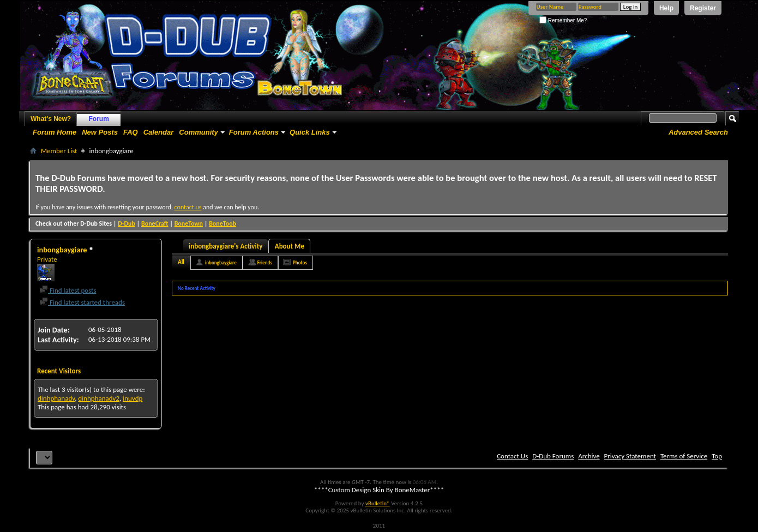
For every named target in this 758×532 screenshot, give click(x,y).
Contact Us (512, 456)
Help (666, 8)
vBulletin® (378, 503)
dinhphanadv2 (99, 398)
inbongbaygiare (221, 262)
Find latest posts (68, 290)
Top (717, 456)
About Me (290, 246)
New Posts (100, 132)
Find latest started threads (82, 302)
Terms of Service (684, 456)
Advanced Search (698, 132)
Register (703, 8)
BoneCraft (155, 223)
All (181, 262)
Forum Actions (254, 132)
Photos (300, 262)
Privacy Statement (630, 456)
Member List (59, 151)
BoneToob (222, 223)
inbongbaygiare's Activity (225, 246)
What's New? (51, 119)
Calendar (159, 132)
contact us (188, 207)
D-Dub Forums (553, 456)
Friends (265, 262)
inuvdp (133, 398)
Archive (589, 456)
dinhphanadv (56, 398)
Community (198, 132)
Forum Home (55, 132)
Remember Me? (563, 20)
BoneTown (189, 223)
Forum (99, 119)
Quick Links (310, 132)
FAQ (131, 132)
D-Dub (127, 223)
